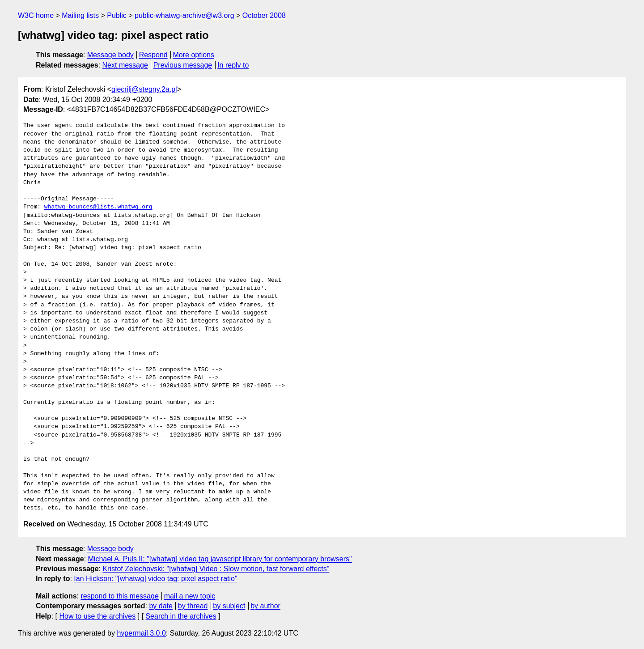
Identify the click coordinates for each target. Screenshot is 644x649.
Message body (110, 55)
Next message (125, 65)
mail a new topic (190, 596)
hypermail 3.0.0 (141, 633)
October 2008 (264, 15)
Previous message (183, 65)
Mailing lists (80, 15)
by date (161, 606)
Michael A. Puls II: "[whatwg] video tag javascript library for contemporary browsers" (220, 559)
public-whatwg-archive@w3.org (184, 15)
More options (194, 55)
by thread (193, 606)
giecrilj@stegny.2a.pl (144, 89)
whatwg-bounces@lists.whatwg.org (98, 207)
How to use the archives (97, 616)
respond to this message (119, 596)
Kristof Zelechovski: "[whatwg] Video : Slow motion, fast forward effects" (216, 569)
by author (265, 606)
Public (117, 15)
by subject (229, 606)
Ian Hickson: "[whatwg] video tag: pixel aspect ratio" (155, 579)
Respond (153, 55)
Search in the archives (181, 616)
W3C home (36, 15)
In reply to (233, 65)
